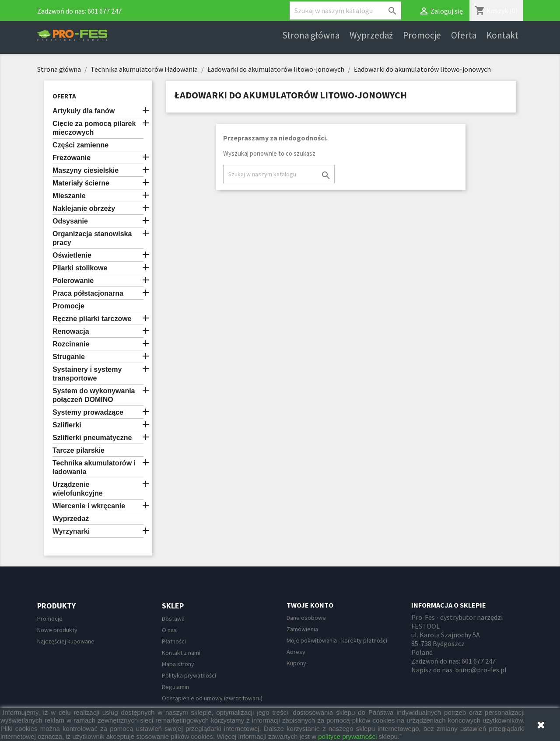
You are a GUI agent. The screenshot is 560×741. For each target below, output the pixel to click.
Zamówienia (302, 629)
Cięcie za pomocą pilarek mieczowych (94, 128)
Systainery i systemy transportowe (87, 374)
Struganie (69, 357)
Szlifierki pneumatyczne (92, 438)
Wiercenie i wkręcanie (89, 506)
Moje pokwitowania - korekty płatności (337, 640)
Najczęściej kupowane (66, 641)
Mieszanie (69, 196)
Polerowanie (73, 281)
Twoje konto (310, 605)
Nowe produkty (57, 630)
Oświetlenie (72, 255)
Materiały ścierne (81, 183)
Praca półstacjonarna (88, 293)
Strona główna (311, 35)
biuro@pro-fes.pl (481, 670)
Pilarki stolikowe (80, 268)
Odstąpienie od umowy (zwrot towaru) (212, 698)
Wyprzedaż (371, 35)
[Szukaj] (345, 10)
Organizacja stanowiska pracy (92, 238)
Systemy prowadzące (88, 412)
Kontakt (502, 35)
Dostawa (173, 619)
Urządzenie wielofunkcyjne (78, 489)
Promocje (422, 35)
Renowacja (71, 331)
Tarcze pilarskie (79, 450)
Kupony (296, 663)
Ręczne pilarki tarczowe (92, 319)
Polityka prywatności (189, 675)
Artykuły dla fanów (84, 111)
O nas (169, 630)
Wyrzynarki (71, 531)
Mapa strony (178, 664)
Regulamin (175, 687)
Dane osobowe (306, 618)
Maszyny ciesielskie (86, 170)
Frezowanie (72, 158)
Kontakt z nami (181, 653)
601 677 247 (105, 11)
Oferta (464, 35)
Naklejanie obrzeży (84, 208)
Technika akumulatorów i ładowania (94, 467)
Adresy (296, 652)
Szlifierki (67, 425)
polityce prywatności (347, 736)
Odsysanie (70, 221)
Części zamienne (80, 145)
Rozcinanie (71, 344)
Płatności (174, 641)
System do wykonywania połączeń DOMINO (94, 395)
